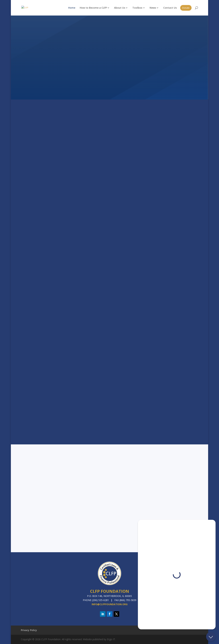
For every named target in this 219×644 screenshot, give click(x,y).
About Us (120, 8)
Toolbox (137, 8)
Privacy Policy (29, 630)
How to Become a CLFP (93, 8)
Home (72, 8)
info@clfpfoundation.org (110, 604)
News (153, 8)
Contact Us (170, 8)
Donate (186, 8)
